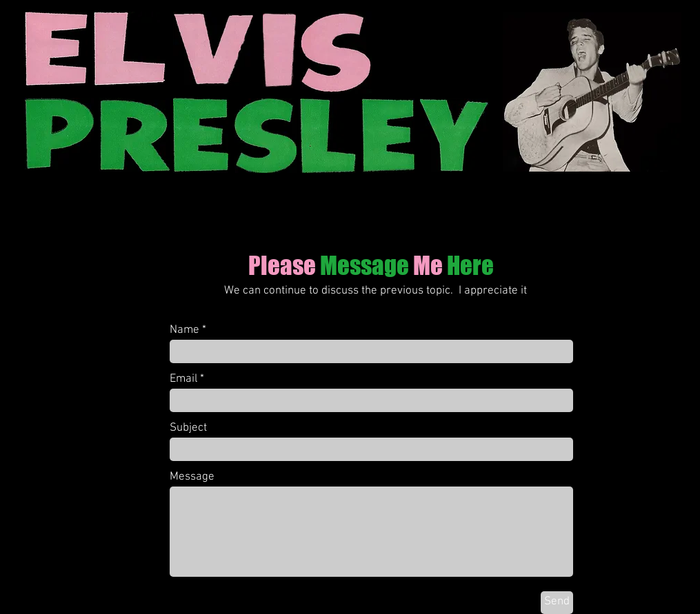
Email (183, 379)
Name (184, 330)
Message (192, 477)
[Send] (557, 603)
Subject (188, 428)
